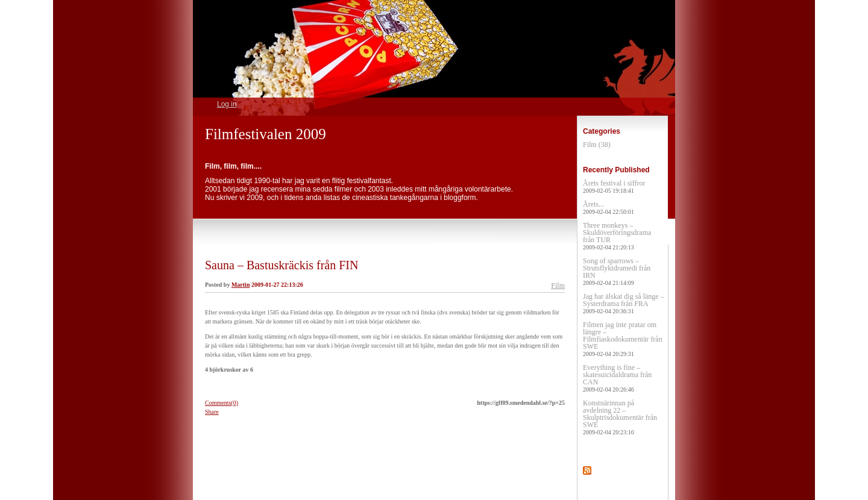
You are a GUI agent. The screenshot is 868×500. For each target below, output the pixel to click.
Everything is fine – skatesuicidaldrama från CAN (617, 378)
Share (212, 412)
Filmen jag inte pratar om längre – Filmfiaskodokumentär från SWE (623, 339)
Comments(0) (222, 403)
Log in (227, 104)
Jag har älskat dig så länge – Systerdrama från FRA (624, 303)
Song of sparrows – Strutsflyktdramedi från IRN (617, 271)
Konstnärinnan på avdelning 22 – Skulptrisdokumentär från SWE (620, 417)
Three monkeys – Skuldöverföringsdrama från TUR (617, 236)
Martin (241, 285)
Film (558, 286)
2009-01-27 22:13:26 (277, 285)
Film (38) (597, 145)
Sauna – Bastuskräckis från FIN (281, 265)
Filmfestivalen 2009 (266, 134)
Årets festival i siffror (614, 186)
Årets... (609, 208)
